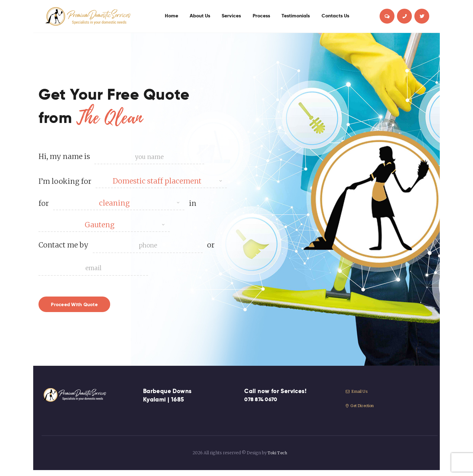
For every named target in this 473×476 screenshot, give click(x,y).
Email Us (357, 398)
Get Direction (361, 412)
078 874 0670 (263, 406)
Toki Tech (277, 459)
